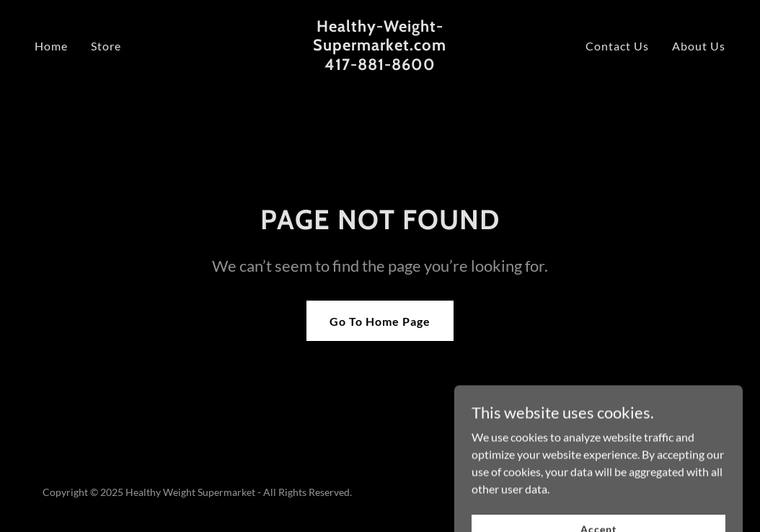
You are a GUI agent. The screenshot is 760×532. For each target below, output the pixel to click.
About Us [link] (699, 46)
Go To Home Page (380, 321)
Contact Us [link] (617, 46)
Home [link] (51, 46)
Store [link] (106, 46)
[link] (380, 65)
